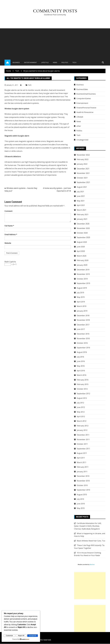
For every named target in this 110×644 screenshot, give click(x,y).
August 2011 (82, 453)
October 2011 (82, 444)
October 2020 (82, 233)
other (79, 126)
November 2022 (83, 155)
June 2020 (81, 247)
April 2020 (81, 251)
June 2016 (81, 362)
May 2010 (81, 508)
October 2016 (82, 343)
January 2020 (82, 265)
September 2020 (83, 238)
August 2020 (82, 242)
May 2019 (81, 297)
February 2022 (83, 159)
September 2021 (83, 182)
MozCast (92, 565)
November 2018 (83, 320)
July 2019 (80, 293)
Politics (65, 63)
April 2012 (81, 417)
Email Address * (11, 235)
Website (8, 243)
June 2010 (81, 504)
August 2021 (82, 187)
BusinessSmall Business (86, 94)
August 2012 (82, 398)
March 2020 (82, 256)
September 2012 (83, 394)
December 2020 (83, 224)
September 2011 (83, 449)
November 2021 (83, 173)
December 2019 (83, 270)
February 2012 (83, 426)
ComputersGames (84, 99)
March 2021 (82, 210)
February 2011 (83, 467)
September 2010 (83, 490)
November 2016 (83, 339)
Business (16, 63)
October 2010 (82, 485)
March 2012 (82, 421)
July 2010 (80, 499)
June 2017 (81, 329)
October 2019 (82, 279)
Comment (8, 211)
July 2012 (80, 403)
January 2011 (82, 472)
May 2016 (81, 366)
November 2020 (83, 228)
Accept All (32, 636)
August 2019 (82, 288)
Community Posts (55, 11)
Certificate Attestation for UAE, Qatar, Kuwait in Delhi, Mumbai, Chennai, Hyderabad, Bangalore (88, 526)
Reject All (21, 636)
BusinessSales (82, 89)
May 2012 (81, 412)
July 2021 (80, 192)
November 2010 (83, 481)
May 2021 (81, 201)
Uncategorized (82, 140)
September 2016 (83, 348)
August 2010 (82, 495)
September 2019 (83, 284)
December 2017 (83, 325)
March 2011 (82, 463)
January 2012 (82, 430)
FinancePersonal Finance (86, 108)
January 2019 (82, 311)
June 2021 (81, 196)
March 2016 (82, 375)
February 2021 (83, 215)
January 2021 (82, 219)
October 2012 (82, 389)
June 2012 (81, 407)
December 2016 (83, 334)
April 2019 (81, 302)
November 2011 (83, 440)
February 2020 (83, 261)
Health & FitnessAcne (85, 112)
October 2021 (82, 178)
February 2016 (83, 380)
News (55, 63)
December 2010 (83, 476)
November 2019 (83, 274)
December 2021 (83, 169)
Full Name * (9, 226)
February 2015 (83, 385)
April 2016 (81, 371)
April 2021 (81, 205)
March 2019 (82, 306)
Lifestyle (45, 63)
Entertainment (30, 63)
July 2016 (80, 357)
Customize (9, 636)
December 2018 (83, 316)
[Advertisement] (55, 44)
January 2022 (82, 164)
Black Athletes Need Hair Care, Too (91, 541)
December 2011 (83, 435)
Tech (74, 63)
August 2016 (82, 352)
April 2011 (81, 458)
